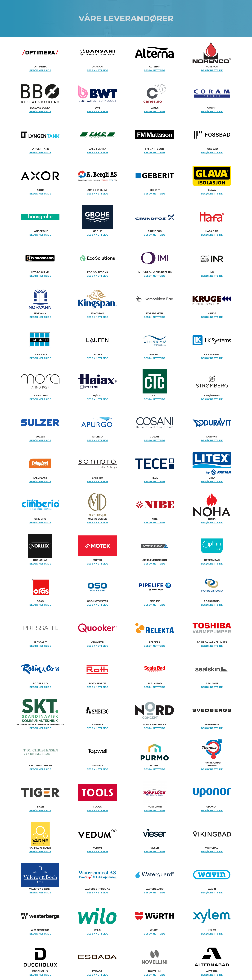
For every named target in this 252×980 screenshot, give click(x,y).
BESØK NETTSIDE (40, 70)
